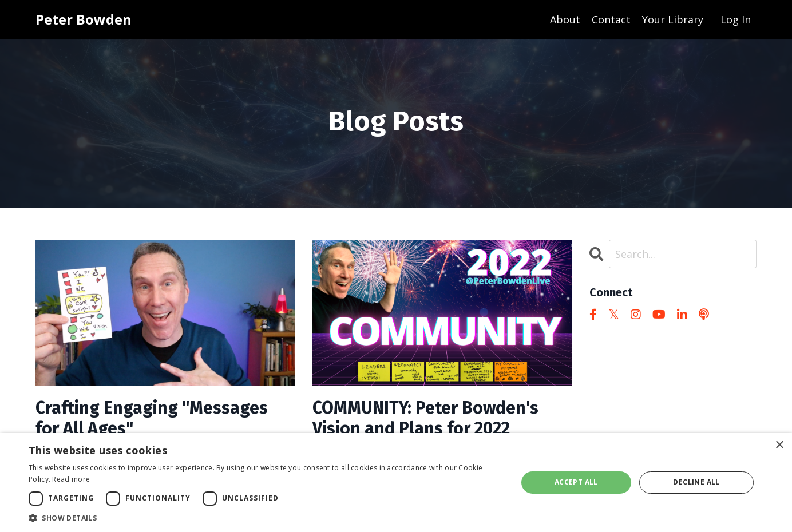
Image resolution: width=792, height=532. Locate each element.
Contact (611, 19)
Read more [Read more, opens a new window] (71, 479)
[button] (266, 518)
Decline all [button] (696, 482)
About (565, 19)
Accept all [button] (576, 482)
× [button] (779, 445)
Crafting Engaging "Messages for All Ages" (152, 418)
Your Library (673, 19)
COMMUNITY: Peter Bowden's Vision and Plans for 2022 (425, 418)
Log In (736, 19)
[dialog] (396, 483)
